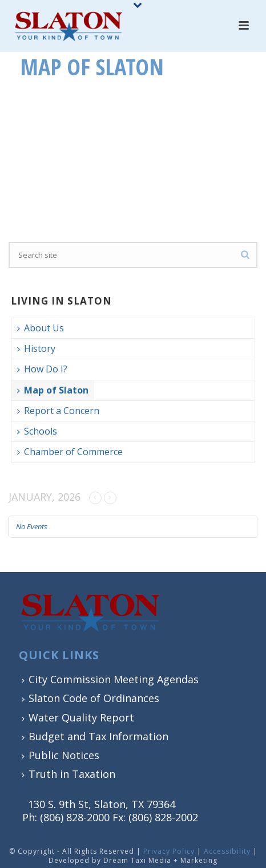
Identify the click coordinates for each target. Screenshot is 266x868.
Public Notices (61, 755)
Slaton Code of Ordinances (90, 698)
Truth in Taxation (68, 774)
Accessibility (227, 851)
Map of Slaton (53, 390)
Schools (37, 431)
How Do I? (42, 369)
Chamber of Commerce (70, 452)
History (36, 348)
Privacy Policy (169, 851)
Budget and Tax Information (95, 736)
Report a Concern (58, 411)
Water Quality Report (78, 717)
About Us (41, 328)
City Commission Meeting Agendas (110, 679)
